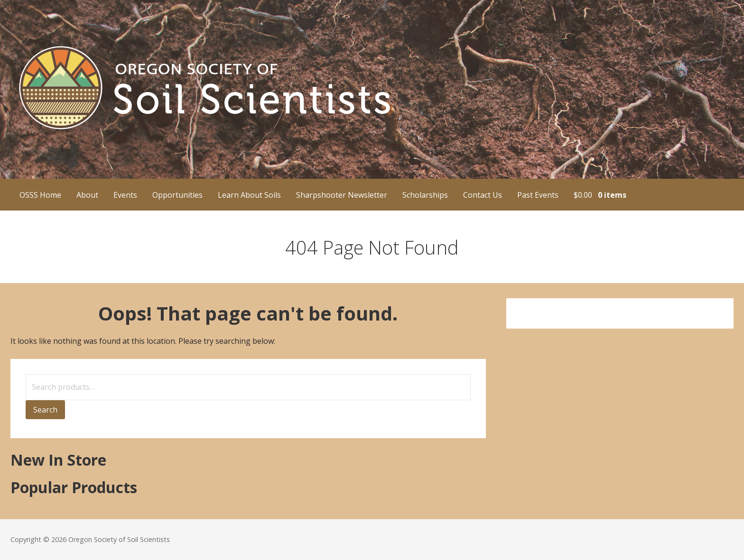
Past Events (538, 195)
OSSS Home (40, 195)
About (87, 195)
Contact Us (483, 195)
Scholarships (425, 195)
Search (45, 410)
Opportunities (177, 195)
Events (125, 195)
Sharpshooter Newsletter (342, 195)
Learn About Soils (249, 195)
